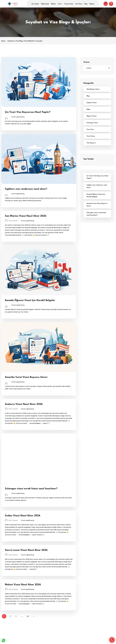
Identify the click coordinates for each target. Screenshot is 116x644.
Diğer (88, 109)
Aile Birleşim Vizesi (93, 89)
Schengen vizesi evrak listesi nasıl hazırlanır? (31, 489)
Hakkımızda (45, 4)
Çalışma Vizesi (92, 103)
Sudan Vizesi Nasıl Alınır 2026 (23, 516)
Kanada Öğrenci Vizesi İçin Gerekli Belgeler (30, 300)
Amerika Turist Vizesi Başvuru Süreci (26, 377)
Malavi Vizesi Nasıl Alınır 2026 (23, 585)
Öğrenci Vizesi (92, 116)
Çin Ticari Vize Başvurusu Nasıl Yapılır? (28, 112)
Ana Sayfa (35, 4)
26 (28, 616)
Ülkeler (53, 4)
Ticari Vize (90, 129)
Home (4, 41)
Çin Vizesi (79, 4)
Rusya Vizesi (69, 4)
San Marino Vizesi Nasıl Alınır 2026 (26, 216)
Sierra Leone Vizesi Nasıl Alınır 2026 (26, 550)
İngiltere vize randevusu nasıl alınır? (26, 189)
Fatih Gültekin (13, 221)
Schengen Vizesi (92, 123)
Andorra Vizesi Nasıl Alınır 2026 (24, 404)
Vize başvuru (91, 143)
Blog (86, 4)
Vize (59, 4)
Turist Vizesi (91, 136)
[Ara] (109, 68)
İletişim (92, 4)
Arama (86, 62)
